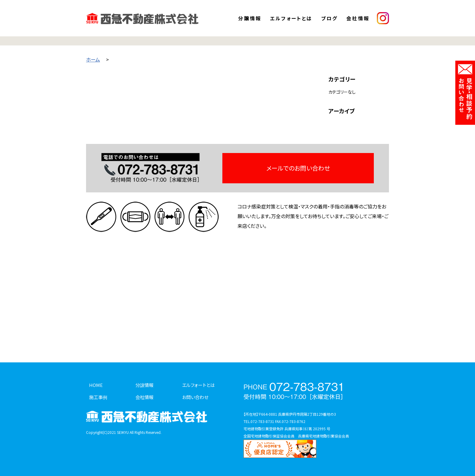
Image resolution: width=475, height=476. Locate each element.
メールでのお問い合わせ (298, 168)
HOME (96, 385)
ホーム (93, 59)
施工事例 (98, 397)
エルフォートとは (291, 18)
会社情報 (358, 18)
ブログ (330, 18)
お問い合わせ (195, 397)
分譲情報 (250, 18)
